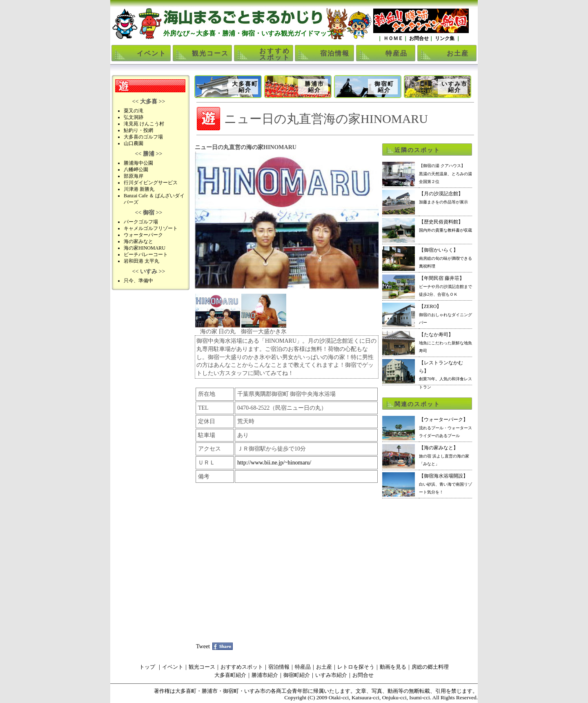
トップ (147, 667)
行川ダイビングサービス (151, 183)
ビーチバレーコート (146, 254)
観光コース (210, 53)
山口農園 (134, 143)
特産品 (396, 53)
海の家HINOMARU (145, 248)
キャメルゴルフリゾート (151, 228)
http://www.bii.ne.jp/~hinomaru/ (274, 463)
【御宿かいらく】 (445, 258)
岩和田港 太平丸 (141, 261)
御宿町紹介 (384, 87)
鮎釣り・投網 (138, 130)
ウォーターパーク (143, 235)
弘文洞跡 (134, 117)
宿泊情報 (335, 53)
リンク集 (445, 38)
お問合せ (418, 38)
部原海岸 (134, 176)
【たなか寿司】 (445, 342)
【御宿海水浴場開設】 (445, 484)
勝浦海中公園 (138, 163)
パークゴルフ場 (141, 222)
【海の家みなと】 (444, 455)
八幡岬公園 (136, 170)
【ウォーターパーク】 (445, 427)
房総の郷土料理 (430, 667)
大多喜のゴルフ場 (143, 137)
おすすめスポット (275, 54)
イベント (151, 53)
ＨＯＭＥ (393, 38)
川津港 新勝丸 (139, 189)
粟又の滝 (134, 111)
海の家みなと (138, 241)
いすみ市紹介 (454, 87)
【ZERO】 (445, 314)
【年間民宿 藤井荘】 (445, 286)
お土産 (458, 53)
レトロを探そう (356, 667)
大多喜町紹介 (245, 87)
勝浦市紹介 (314, 87)
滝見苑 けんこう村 (144, 124)
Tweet (203, 646)
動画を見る (393, 667)
